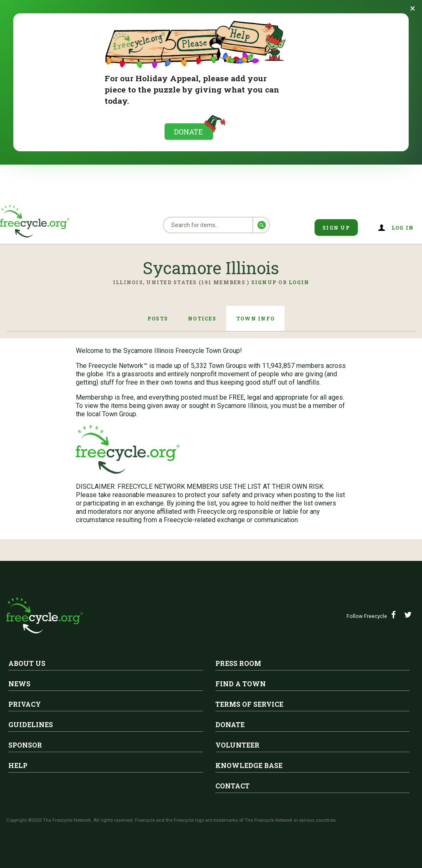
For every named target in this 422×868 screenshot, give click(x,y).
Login (299, 282)
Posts (158, 318)
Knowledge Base (249, 765)
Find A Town (241, 684)
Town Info (255, 318)
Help (18, 765)
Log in (403, 228)
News (19, 684)
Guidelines (31, 724)
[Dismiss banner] (413, 8)
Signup (264, 282)
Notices (202, 318)
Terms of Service (249, 704)
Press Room (238, 663)
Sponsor (25, 745)
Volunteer (237, 745)
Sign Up (336, 228)
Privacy (25, 704)
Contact (232, 786)
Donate (230, 724)
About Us (27, 663)
